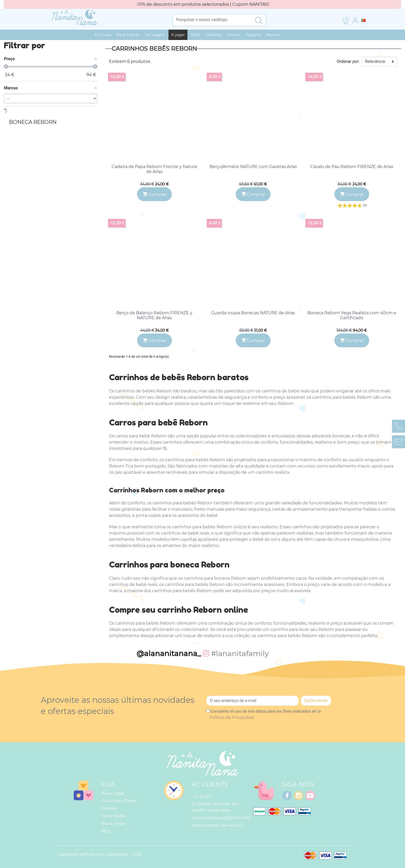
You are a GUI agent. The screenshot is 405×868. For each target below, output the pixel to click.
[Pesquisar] (212, 19)
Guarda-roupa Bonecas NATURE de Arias (253, 313)
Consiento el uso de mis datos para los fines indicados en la (265, 714)
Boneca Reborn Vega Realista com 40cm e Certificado (352, 315)
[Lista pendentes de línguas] (363, 20)
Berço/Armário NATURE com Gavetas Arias (253, 167)
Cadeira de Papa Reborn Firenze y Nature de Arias (154, 169)
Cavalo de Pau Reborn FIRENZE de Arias (352, 167)
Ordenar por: (348, 61)
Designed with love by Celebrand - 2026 (100, 854)
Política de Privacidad (232, 717)
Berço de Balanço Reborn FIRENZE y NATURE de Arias (154, 315)
